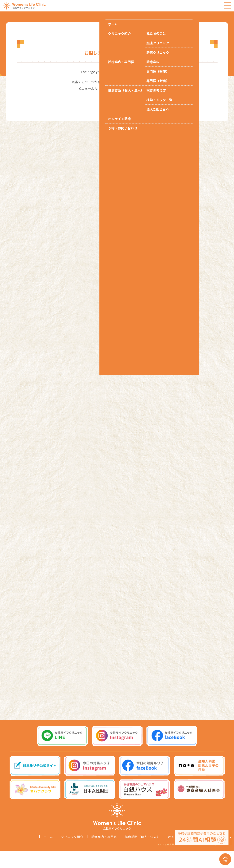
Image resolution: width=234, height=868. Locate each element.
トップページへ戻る (117, 99)
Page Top (223, 857)
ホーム (48, 854)
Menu (227, 6)
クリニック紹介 (72, 854)
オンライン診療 (179, 854)
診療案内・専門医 (104, 854)
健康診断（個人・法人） (142, 854)
